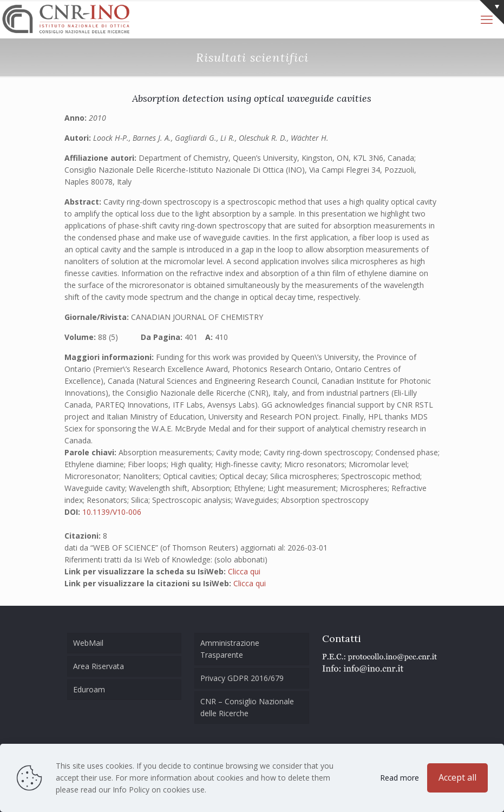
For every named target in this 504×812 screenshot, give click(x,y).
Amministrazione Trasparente (230, 649)
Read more (400, 778)
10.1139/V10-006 (112, 512)
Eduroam (89, 689)
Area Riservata (99, 666)
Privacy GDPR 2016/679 (242, 678)
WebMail (88, 643)
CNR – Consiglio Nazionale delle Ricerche (247, 707)
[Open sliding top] (492, 12)
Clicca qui (244, 571)
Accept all (457, 777)
